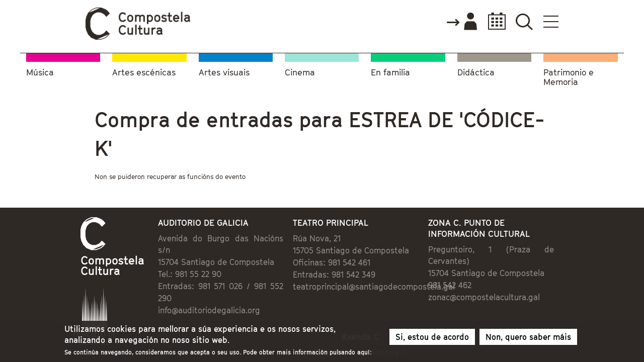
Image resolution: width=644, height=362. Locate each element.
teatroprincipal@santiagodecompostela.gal (367, 259)
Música (40, 71)
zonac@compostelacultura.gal (511, 258)
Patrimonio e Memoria (569, 76)
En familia (390, 71)
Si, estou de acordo (432, 337)
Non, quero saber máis (528, 337)
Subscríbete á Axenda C (370, 305)
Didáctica (476, 71)
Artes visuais (224, 71)
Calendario (554, 21)
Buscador (584, 21)
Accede (522, 22)
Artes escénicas (144, 71)
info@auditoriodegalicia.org (168, 259)
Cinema (300, 71)
